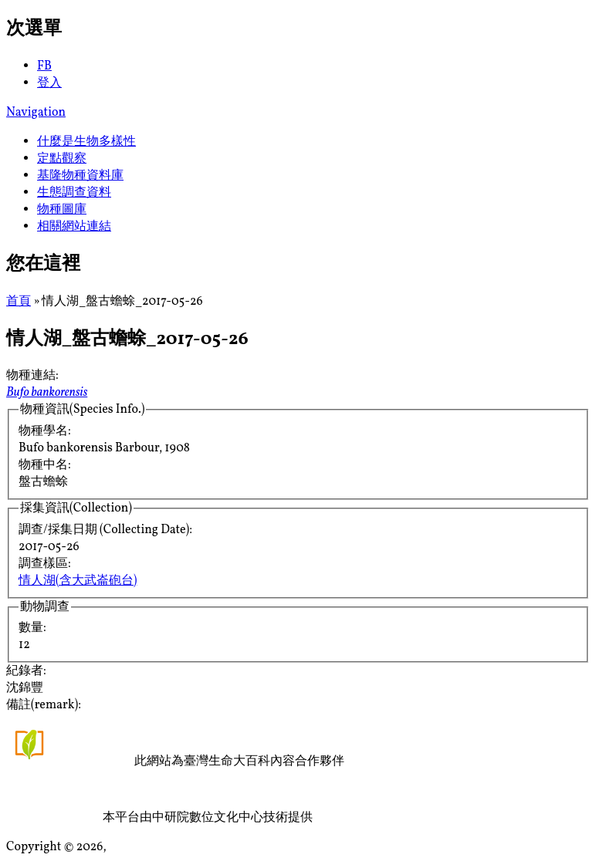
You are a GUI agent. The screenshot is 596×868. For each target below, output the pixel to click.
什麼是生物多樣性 (86, 142)
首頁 (19, 302)
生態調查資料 (74, 193)
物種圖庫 (62, 210)
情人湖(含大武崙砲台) (78, 581)
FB (44, 66)
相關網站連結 (74, 227)
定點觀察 (62, 159)
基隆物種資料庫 (80, 176)
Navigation (36, 113)
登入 (49, 83)
